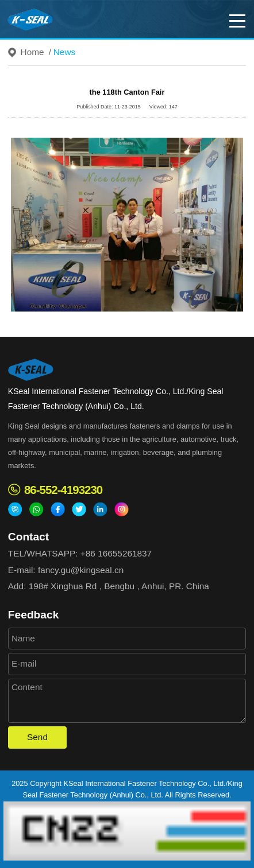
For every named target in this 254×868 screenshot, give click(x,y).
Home (32, 52)
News (64, 52)
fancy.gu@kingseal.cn (81, 570)
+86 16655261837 (116, 553)
